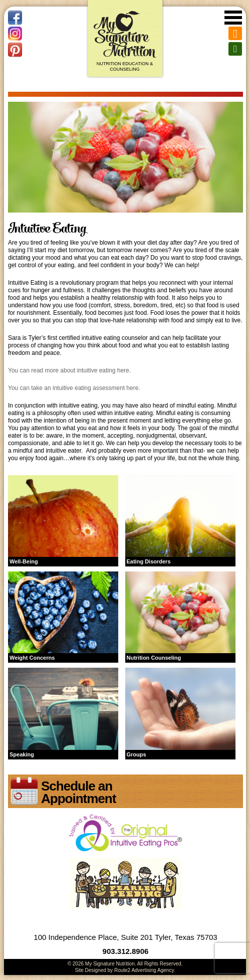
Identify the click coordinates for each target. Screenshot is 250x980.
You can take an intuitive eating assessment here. (74, 388)
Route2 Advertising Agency (144, 970)
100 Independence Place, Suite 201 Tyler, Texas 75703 (125, 937)
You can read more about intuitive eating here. (69, 370)
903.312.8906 (126, 951)
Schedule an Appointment (78, 792)
